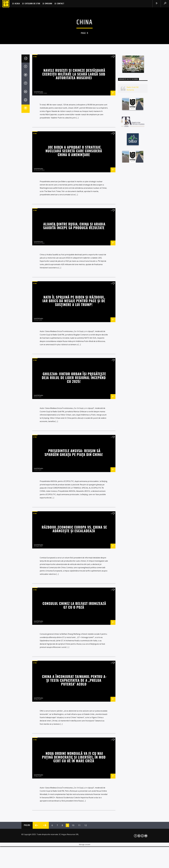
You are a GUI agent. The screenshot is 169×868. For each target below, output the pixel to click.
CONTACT (61, 4)
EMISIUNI (49, 4)
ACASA (17, 4)
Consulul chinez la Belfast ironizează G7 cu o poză (74, 862)
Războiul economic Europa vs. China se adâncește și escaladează (74, 785)
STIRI (35, 313)
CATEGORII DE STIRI (32, 4)
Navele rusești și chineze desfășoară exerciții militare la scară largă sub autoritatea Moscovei (74, 330)
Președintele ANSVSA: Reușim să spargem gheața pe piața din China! (74, 709)
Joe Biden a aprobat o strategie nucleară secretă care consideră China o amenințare (74, 407)
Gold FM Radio (38, 348)
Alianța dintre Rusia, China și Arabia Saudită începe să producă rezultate (74, 482)
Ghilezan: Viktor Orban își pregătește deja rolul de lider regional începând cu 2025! (74, 634)
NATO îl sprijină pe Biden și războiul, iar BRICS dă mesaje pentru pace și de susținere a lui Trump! (74, 557)
